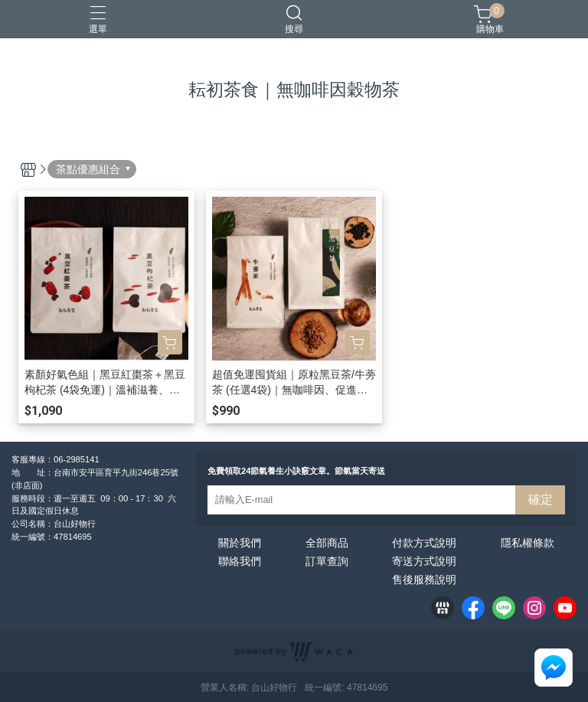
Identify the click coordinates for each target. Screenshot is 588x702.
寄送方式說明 (424, 561)
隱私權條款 (528, 543)
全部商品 (327, 543)
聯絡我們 (240, 561)
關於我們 (240, 543)
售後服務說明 (424, 580)
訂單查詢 (327, 561)
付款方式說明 (424, 543)
